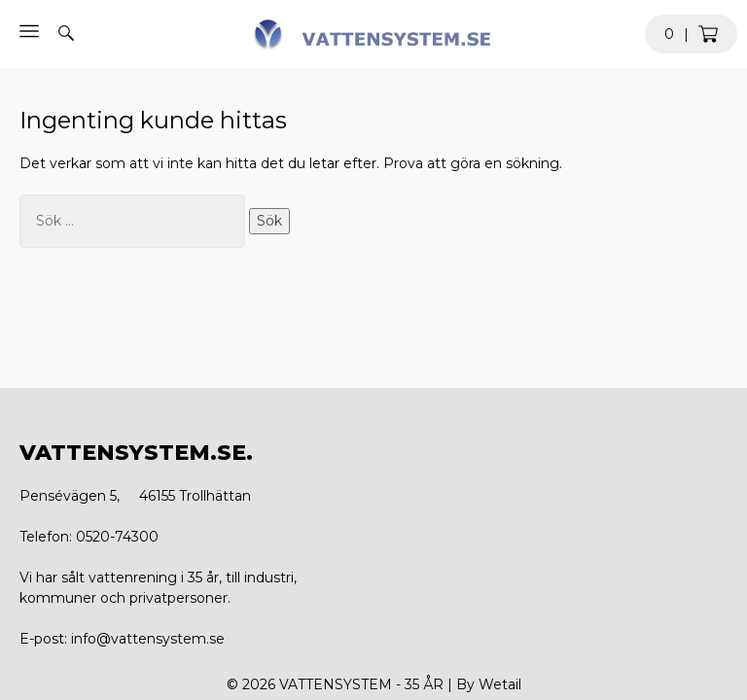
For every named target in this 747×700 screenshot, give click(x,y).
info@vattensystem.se (148, 639)
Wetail (500, 684)
